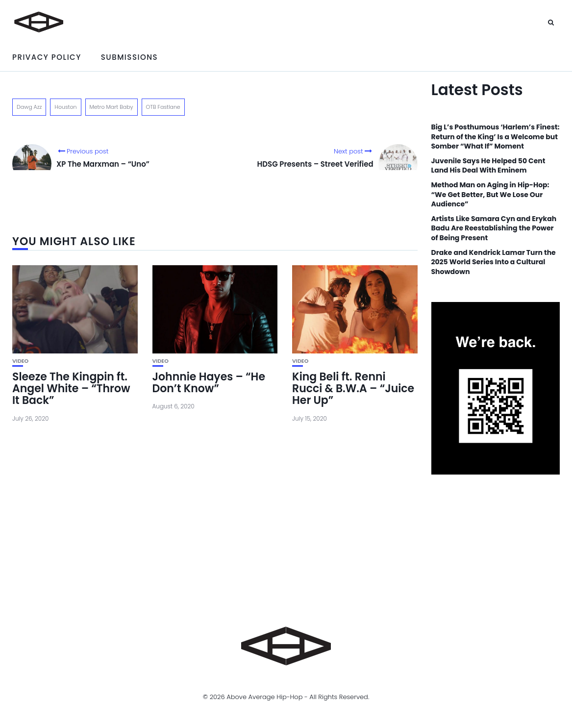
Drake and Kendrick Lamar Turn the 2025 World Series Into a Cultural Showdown (494, 262)
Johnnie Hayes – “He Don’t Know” (209, 383)
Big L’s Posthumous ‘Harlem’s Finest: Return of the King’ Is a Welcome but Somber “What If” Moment (496, 137)
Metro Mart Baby (112, 107)
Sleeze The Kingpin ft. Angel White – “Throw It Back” (71, 389)
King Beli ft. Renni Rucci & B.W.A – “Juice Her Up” (353, 389)
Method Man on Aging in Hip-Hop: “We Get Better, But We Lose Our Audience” (490, 195)
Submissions (129, 57)
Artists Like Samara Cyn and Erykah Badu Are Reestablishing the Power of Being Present (494, 228)
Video (20, 361)
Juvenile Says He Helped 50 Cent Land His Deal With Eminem (488, 166)
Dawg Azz (29, 107)
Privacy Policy (47, 57)
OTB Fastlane (163, 107)
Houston (65, 107)
